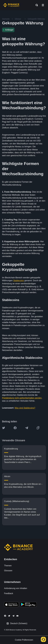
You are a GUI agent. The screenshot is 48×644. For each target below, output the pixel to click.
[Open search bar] (36, 5)
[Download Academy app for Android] (28, 605)
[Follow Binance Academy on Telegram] (13, 616)
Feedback (9, 593)
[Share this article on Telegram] (27, 428)
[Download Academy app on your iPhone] (11, 605)
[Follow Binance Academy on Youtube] (17, 616)
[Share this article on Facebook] (15, 428)
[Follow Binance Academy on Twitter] (9, 616)
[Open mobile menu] (43, 5)
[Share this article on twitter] (4, 428)
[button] (43, 5)
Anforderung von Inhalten (16, 588)
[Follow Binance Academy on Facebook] (5, 616)
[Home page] (11, 5)
